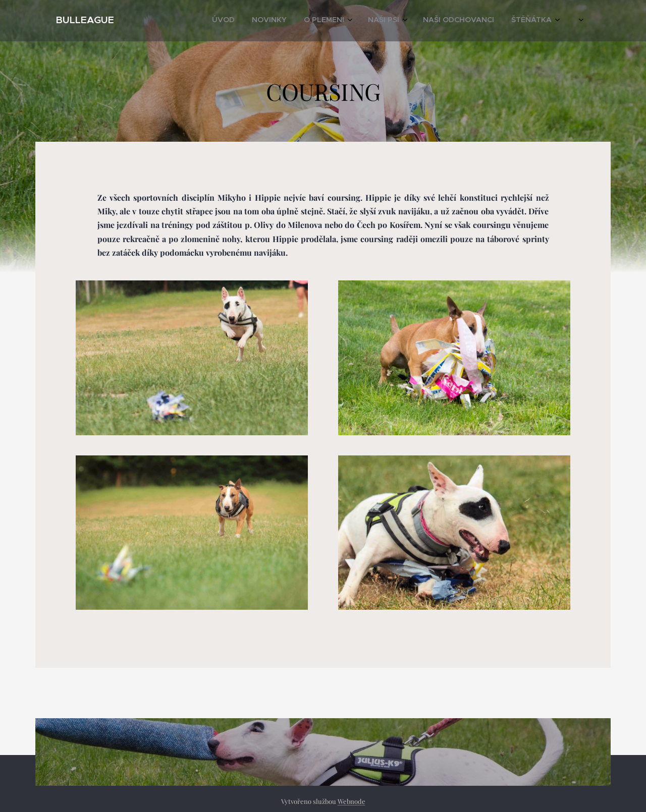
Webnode (352, 801)
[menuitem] (436, 21)
